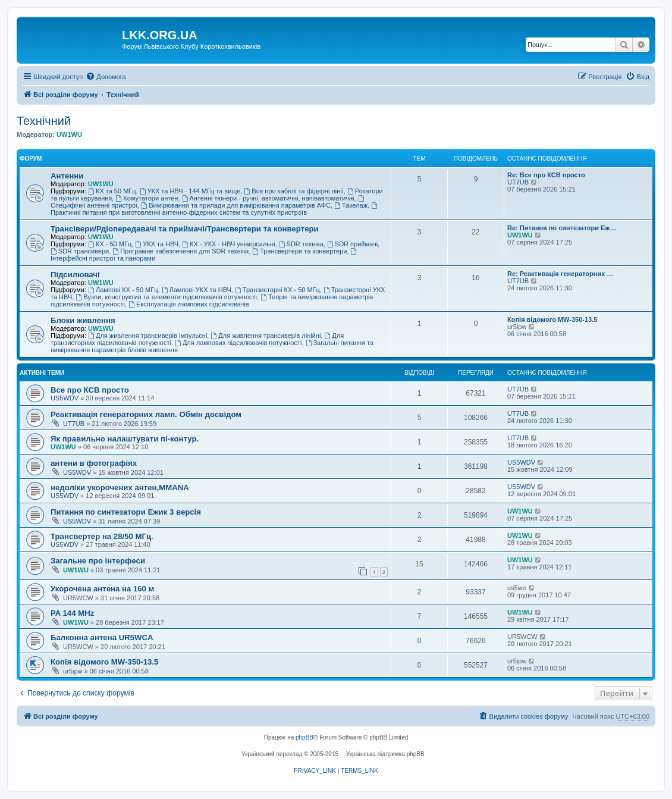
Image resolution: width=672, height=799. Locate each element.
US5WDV (65, 398)
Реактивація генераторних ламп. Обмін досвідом (146, 414)
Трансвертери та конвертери (299, 251)
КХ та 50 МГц (112, 191)
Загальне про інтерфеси (98, 561)
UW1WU (69, 134)
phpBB (304, 737)
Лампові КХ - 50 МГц (123, 290)
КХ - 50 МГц (110, 244)
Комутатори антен (147, 198)
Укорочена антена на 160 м (102, 589)
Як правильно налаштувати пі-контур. (125, 439)
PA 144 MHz (72, 613)
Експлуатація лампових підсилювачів (189, 304)
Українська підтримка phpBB (385, 754)
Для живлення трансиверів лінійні (266, 336)
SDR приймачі (352, 244)
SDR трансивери (80, 251)
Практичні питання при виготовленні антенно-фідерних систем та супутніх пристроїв (215, 209)
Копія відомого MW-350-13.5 (552, 319)
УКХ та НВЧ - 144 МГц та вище (190, 191)
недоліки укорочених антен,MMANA (120, 488)
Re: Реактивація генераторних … (560, 274)
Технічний (44, 121)
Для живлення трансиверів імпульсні (147, 336)
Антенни (67, 176)
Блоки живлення (83, 320)
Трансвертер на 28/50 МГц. (102, 536)
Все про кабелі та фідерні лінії (293, 191)
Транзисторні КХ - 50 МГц (277, 290)
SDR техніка (301, 244)
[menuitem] (106, 77)
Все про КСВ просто (90, 390)
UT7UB (518, 182)
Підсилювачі (75, 275)
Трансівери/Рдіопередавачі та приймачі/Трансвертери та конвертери (185, 229)
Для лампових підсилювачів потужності (238, 343)
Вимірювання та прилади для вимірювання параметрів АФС (236, 205)
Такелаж (351, 205)
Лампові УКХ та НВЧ (197, 290)
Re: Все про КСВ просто (546, 175)
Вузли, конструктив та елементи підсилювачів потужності (166, 297)
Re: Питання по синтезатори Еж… (562, 228)
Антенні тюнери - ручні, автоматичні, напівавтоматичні (268, 198)
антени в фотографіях (94, 463)
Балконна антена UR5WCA (102, 637)
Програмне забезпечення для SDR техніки (180, 251)
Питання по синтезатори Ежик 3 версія (126, 512)
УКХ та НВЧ (157, 244)
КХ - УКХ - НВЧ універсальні (228, 244)
